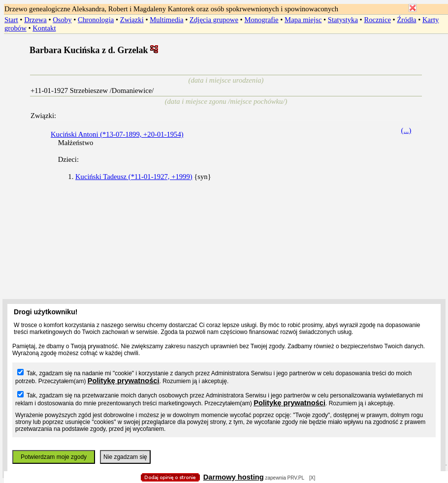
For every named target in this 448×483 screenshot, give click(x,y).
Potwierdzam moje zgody (54, 457)
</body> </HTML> (224, 49)
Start (11, 20)
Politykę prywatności (124, 381)
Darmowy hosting (234, 477)
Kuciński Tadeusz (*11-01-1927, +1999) (134, 177)
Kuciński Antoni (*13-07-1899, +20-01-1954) (117, 134)
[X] (312, 478)
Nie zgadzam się (125, 457)
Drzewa (35, 20)
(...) (406, 130)
